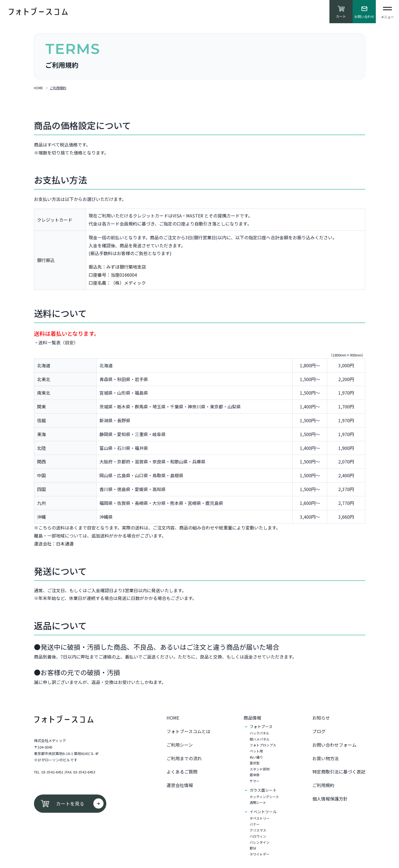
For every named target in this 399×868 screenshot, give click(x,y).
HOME (39, 88)
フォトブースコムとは (188, 731)
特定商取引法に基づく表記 (339, 772)
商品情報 (252, 718)
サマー (255, 781)
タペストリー (260, 818)
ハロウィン (258, 836)
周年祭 (255, 775)
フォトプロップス (263, 745)
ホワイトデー (260, 854)
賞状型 (255, 763)
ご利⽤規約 (323, 785)
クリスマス (258, 830)
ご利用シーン (180, 745)
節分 (253, 848)
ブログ (319, 731)
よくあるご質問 (182, 772)
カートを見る (80, 803)
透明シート (258, 802)
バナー (255, 824)
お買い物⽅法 (326, 758)
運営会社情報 (180, 785)
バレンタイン (260, 842)
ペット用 (256, 751)
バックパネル (259, 733)
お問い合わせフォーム (334, 745)
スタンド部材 (260, 769)
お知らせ (321, 718)
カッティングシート (264, 797)
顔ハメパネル (260, 739)
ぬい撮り (256, 757)
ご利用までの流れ (184, 758)
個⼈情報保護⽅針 (330, 799)
